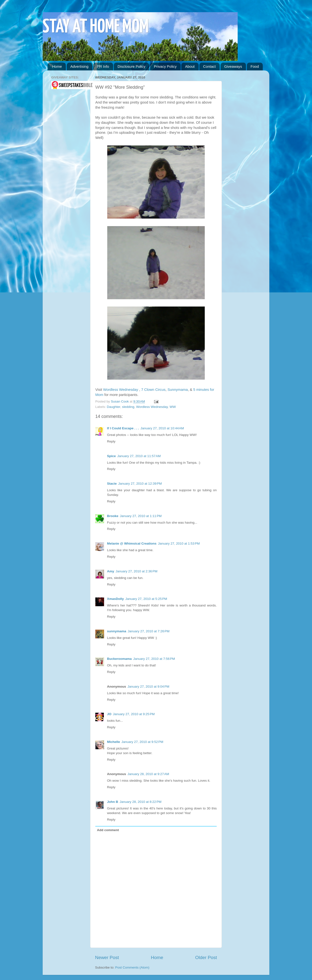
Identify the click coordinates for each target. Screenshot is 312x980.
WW (173, 407)
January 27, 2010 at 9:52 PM (142, 742)
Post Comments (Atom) (132, 967)
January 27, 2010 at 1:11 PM (141, 516)
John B (113, 802)
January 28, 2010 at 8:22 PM (141, 802)
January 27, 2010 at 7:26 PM (149, 631)
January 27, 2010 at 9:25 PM (134, 714)
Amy (111, 571)
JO (109, 714)
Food (255, 66)
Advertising (79, 66)
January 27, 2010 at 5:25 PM (146, 599)
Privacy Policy (165, 66)
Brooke (113, 516)
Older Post (206, 957)
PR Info (103, 66)
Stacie (112, 484)
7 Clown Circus (153, 390)
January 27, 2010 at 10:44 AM (162, 428)
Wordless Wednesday (121, 390)
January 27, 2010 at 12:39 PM (140, 484)
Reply (111, 441)
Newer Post (107, 957)
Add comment (108, 830)
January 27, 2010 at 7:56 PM (154, 659)
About (190, 66)
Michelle (113, 742)
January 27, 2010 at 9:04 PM (148, 687)
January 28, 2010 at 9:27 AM (148, 774)
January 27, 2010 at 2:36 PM (136, 571)
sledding (128, 407)
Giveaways (233, 66)
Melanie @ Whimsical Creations (132, 543)
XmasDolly (115, 599)
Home (57, 66)
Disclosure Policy (131, 66)
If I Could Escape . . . (123, 428)
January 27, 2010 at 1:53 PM (179, 543)
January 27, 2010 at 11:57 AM (139, 456)
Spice (111, 456)
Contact (209, 66)
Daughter (113, 407)
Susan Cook (120, 401)
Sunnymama (178, 390)
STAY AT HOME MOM (96, 27)
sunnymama (117, 631)
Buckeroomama (119, 659)
